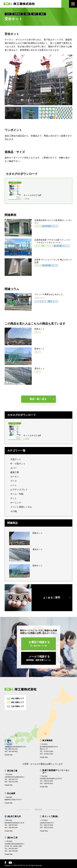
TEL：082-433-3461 (11, 849)
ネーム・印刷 (17, 494)
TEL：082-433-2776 (11, 779)
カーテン (15, 477)
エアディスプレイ (19, 490)
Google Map (9, 755)
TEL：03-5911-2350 (46, 751)
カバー (14, 468)
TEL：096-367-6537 (11, 825)
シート (14, 485)
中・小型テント (18, 464)
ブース (14, 481)
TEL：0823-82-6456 (46, 781)
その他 (14, 511)
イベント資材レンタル (21, 507)
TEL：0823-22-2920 (46, 825)
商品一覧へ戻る (38, 399)
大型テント (16, 459)
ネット (14, 498)
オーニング (16, 503)
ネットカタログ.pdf (33, 197)
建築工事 (15, 472)
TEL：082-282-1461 (11, 749)
